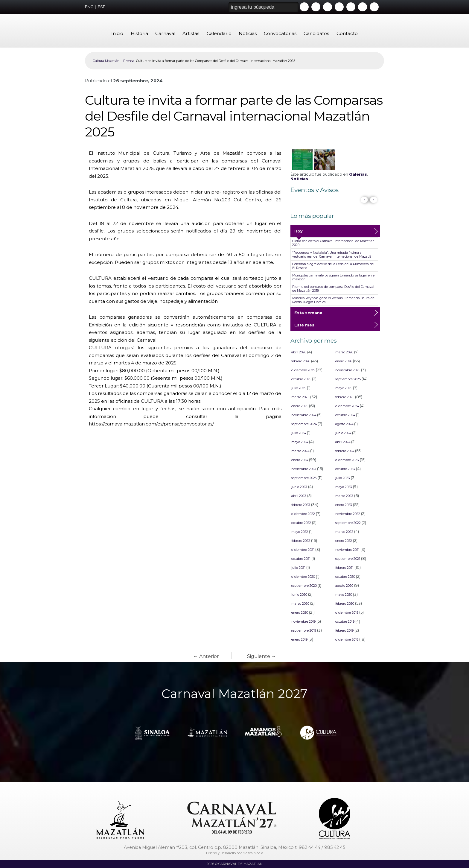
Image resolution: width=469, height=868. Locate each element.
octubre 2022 (301, 523)
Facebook (316, 7)
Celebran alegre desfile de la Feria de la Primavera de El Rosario (333, 266)
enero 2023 (344, 505)
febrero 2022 (301, 541)
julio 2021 (298, 568)
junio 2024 (343, 433)
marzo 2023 (344, 496)
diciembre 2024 (347, 406)
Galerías (358, 174)
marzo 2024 (300, 451)
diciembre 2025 (303, 370)
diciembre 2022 (303, 514)
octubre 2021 (301, 559)
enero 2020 (300, 613)
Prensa (129, 61)
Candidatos (316, 33)
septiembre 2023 (304, 478)
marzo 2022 (344, 532)
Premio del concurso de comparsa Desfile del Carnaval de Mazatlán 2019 (333, 289)
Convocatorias (280, 33)
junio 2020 (299, 595)
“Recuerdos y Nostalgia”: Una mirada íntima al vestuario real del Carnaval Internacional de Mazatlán (333, 255)
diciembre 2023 (347, 460)
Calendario (219, 33)
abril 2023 (299, 496)
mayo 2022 (300, 532)
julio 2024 (299, 433)
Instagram (339, 7)
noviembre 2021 (347, 550)
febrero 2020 (345, 604)
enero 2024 (300, 460)
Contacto (347, 33)
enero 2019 (299, 640)
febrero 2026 (301, 361)
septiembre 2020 (304, 586)
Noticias (248, 33)
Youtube (304, 7)
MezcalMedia (253, 853)
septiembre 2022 (348, 523)
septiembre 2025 (348, 379)
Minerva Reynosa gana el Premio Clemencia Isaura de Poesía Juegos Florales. (333, 300)
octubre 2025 (301, 379)
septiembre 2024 (304, 424)
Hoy (299, 233)
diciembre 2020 (303, 577)
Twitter (328, 7)
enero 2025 (300, 406)
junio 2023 (299, 487)
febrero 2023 (301, 505)
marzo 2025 (300, 397)
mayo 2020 (344, 595)
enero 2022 (344, 541)
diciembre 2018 (347, 640)
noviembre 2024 (304, 415)
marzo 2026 (344, 352)
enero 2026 (344, 361)
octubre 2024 (345, 415)
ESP (102, 7)
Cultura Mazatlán (106, 61)
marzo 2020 (300, 604)
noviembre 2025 (348, 370)
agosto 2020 (344, 586)
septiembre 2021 (348, 559)
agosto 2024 (344, 424)
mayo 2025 (344, 388)
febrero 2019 (344, 631)
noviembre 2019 (303, 622)
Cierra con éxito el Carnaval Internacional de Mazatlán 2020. (333, 243)
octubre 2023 (345, 469)
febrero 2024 (345, 451)
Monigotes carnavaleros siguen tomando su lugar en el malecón (334, 277)
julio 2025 (299, 388)
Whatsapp (351, 7)
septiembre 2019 (304, 631)
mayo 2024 (300, 442)
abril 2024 (343, 442)
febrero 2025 (345, 397)
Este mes (304, 327)
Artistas (191, 33)
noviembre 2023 (304, 469)
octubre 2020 (345, 577)
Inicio (117, 33)
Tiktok (363, 7)
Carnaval (165, 33)
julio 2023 (343, 478)
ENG (89, 7)
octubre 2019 (345, 622)
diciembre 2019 (347, 613)
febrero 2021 (344, 568)
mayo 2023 (344, 487)
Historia (139, 33)
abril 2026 (299, 352)
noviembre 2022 (348, 514)
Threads (374, 7)
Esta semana (308, 315)
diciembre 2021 (303, 550)
